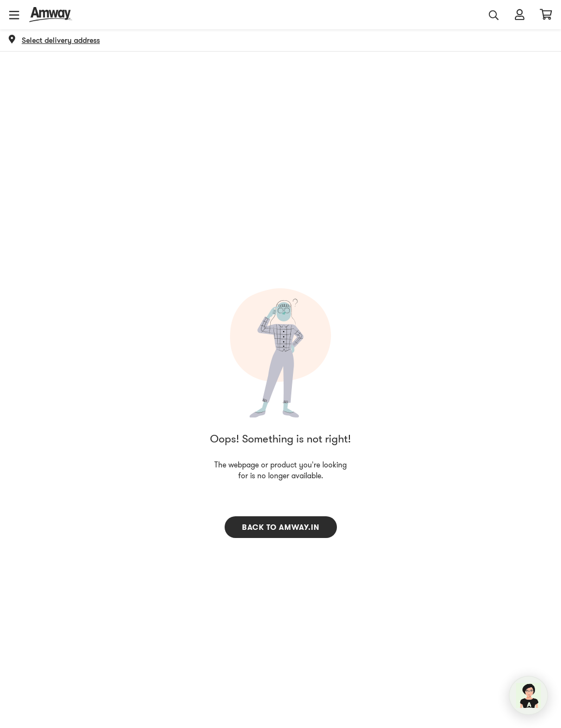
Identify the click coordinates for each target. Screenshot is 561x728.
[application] (528, 695)
